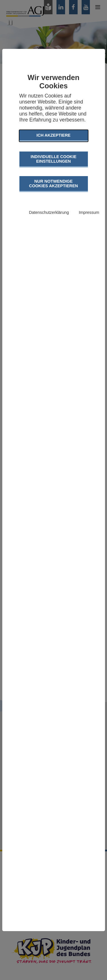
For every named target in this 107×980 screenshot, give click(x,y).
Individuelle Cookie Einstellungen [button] (53, 159)
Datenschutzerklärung (49, 212)
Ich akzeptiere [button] (53, 135)
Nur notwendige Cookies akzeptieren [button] (53, 184)
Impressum (89, 212)
